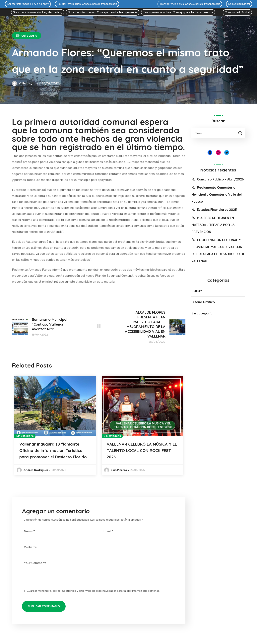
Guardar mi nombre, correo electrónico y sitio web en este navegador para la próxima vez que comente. (93, 591)
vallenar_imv (28, 83)
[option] (55, 425)
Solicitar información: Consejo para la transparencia (87, 4)
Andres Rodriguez (36, 470)
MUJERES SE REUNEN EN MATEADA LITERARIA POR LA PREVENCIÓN (213, 225)
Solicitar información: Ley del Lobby (28, 4)
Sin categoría (27, 36)
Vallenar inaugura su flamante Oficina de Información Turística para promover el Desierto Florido (53, 450)
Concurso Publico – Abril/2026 (220, 179)
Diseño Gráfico (203, 302)
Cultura (197, 291)
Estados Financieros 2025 (217, 210)
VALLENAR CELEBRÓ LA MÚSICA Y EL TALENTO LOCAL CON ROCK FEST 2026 (142, 450)
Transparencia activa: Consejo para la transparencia (190, 4)
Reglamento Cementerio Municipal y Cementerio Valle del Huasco (217, 194)
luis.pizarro (119, 470)
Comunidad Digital (239, 4)
